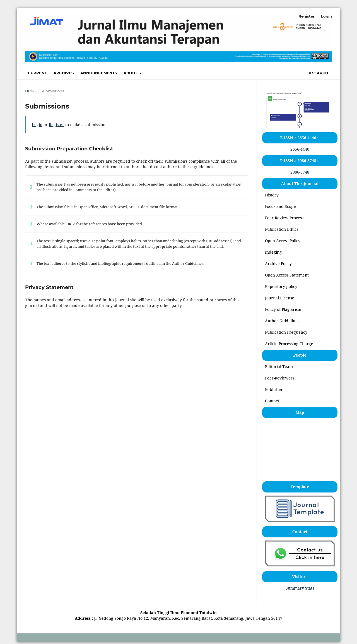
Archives (64, 73)
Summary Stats (300, 588)
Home (31, 91)
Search (319, 73)
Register (307, 16)
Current (37, 73)
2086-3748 (300, 172)
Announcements (99, 73)
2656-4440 (300, 149)
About (131, 73)
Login (326, 16)
